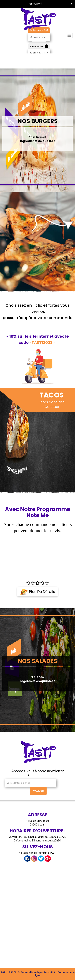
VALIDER (38, 791)
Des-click (50, 972)
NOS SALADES (37, 661)
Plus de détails (37, 592)
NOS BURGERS (38, 121)
